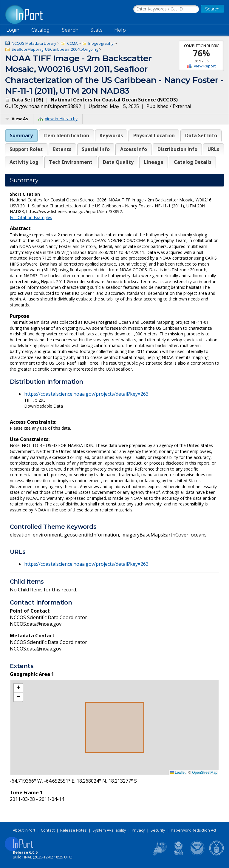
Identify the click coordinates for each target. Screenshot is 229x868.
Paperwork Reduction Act (194, 830)
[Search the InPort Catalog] (166, 9)
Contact (48, 830)
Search (70, 30)
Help (120, 30)
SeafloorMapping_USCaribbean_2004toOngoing (55, 49)
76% (201, 53)
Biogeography (101, 43)
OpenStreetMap (205, 773)
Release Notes (74, 830)
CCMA (72, 43)
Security (158, 830)
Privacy (138, 830)
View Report (205, 66)
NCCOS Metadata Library (34, 43)
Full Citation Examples (31, 217)
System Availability (109, 830)
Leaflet (178, 773)
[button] (18, 688)
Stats (96, 30)
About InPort (24, 830)
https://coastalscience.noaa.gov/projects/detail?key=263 (86, 394)
